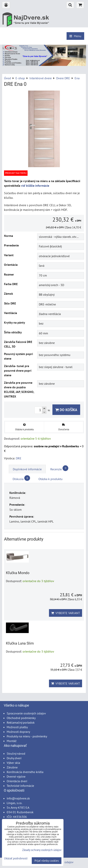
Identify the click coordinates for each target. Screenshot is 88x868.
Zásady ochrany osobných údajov (42, 850)
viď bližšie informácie (35, 186)
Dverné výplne (16, 776)
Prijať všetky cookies (47, 861)
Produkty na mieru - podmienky (27, 736)
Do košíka (66, 410)
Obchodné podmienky (21, 718)
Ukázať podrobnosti (16, 859)
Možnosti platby (17, 727)
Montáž (12, 741)
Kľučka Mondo (18, 573)
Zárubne (12, 767)
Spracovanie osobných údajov (26, 713)
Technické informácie (20, 786)
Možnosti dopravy (18, 732)
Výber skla (13, 763)
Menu (75, 36)
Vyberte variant (66, 613)
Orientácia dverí (17, 781)
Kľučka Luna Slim (20, 643)
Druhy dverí (14, 758)
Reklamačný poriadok (21, 722)
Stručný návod (16, 753)
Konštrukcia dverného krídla (25, 772)
